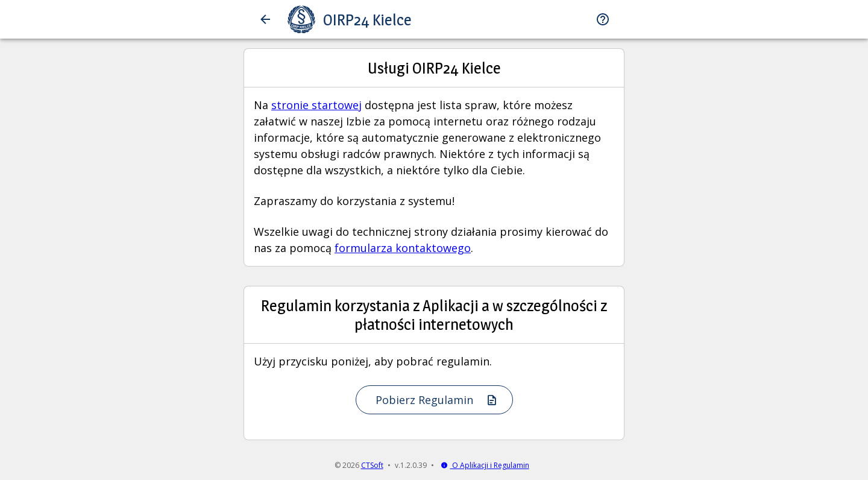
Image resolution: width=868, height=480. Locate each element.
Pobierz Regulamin (437, 400)
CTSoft (372, 465)
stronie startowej (316, 105)
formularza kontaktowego (403, 248)
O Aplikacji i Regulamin (485, 465)
